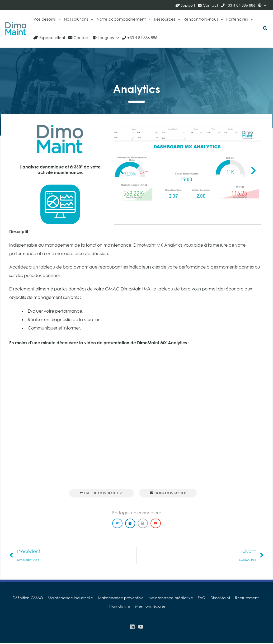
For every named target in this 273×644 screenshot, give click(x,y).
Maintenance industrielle (60, 598)
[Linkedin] (132, 627)
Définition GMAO (19, 598)
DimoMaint (206, 598)
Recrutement (231, 598)
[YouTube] (141, 627)
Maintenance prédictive (158, 598)
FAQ (188, 598)
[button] (265, 29)
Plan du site (257, 598)
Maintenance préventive (109, 598)
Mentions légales (138, 607)
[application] (264, 5)
